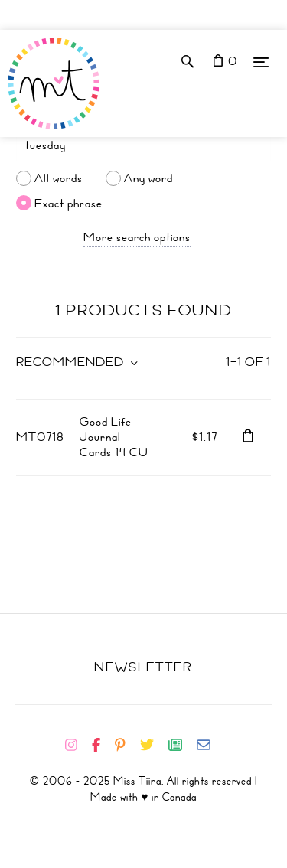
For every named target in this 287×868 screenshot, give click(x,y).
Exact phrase (68, 203)
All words (59, 178)
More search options (137, 237)
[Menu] (261, 62)
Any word (148, 178)
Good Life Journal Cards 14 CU (114, 437)
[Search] (143, 145)
